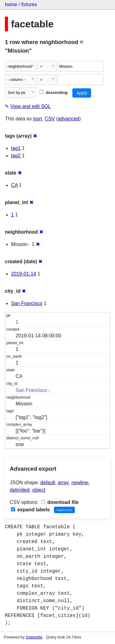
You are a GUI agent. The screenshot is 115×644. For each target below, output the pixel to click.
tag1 (16, 148)
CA (14, 185)
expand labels (30, 510)
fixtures (29, 4)
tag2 (16, 156)
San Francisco (27, 303)
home (11, 4)
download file (60, 502)
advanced (69, 119)
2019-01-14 (24, 274)
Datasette (34, 637)
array (63, 483)
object (39, 490)
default (48, 483)
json (38, 119)
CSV (50, 119)
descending (54, 93)
